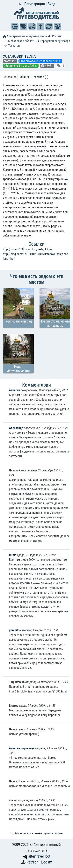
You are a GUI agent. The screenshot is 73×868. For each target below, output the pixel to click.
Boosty (47, 862)
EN (19, 4)
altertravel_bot (37, 856)
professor (10, 61)
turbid (13, 555)
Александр (16, 428)
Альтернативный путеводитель (25, 36)
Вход (51, 4)
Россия (57, 36)
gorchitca (15, 630)
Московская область (22, 41)
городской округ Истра (55, 41)
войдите (57, 833)
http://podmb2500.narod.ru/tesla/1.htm (27, 249)
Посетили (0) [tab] (40, 77)
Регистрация (35, 4)
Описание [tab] (10, 77)
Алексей (14, 390)
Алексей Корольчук (22, 748)
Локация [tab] (24, 77)
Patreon (33, 862)
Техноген (14, 46)
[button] (15, 26)
